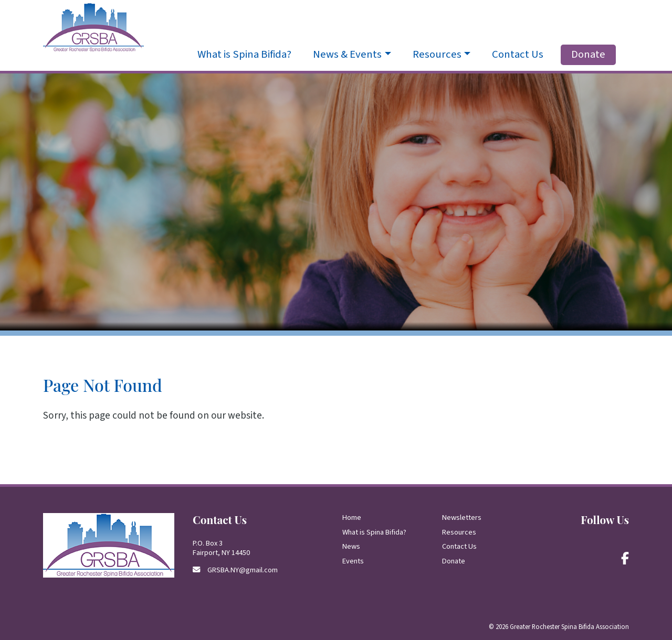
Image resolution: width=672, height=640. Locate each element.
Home (352, 518)
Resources (459, 532)
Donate (588, 54)
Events (353, 561)
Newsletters (462, 518)
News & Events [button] (347, 55)
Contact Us (518, 55)
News (351, 546)
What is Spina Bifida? (244, 55)
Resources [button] (437, 55)
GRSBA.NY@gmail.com (243, 570)
